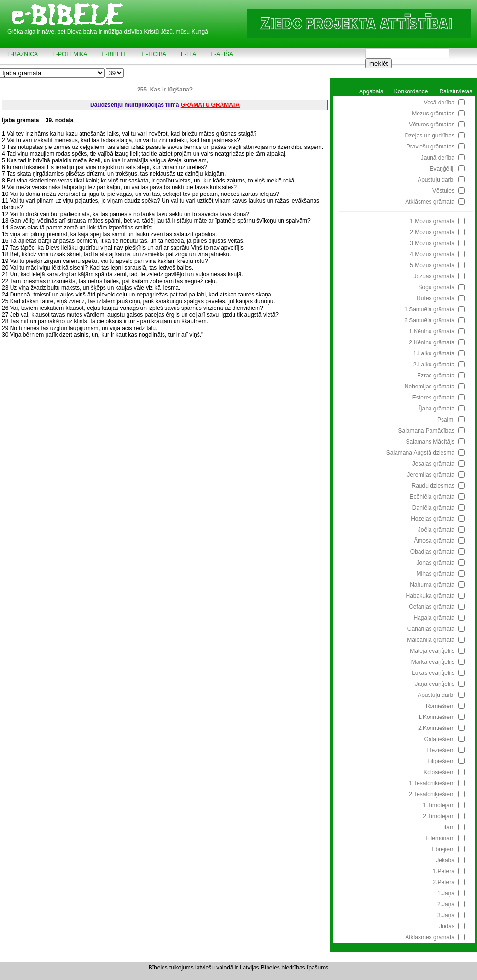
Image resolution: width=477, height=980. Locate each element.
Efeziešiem (440, 750)
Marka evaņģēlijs (433, 662)
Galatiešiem (439, 739)
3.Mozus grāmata (432, 243)
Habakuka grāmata (430, 596)
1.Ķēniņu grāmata (432, 331)
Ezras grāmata (436, 376)
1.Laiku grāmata (434, 353)
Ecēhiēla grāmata (432, 497)
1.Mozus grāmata (432, 221)
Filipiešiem (441, 761)
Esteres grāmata (433, 398)
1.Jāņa (446, 893)
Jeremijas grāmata (431, 475)
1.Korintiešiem (436, 717)
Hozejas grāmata (433, 519)
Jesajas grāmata (433, 464)
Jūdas (447, 926)
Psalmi (446, 420)
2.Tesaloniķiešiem (432, 794)
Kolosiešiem (439, 772)
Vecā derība (439, 103)
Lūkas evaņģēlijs (433, 673)
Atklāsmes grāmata (430, 202)
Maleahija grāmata (431, 640)
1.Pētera (444, 871)
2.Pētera (444, 882)
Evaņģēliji (442, 169)
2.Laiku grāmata (434, 365)
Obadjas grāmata (432, 552)
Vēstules (443, 191)
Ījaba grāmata (437, 409)
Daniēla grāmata (433, 508)
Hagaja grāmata (434, 618)
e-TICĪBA (154, 54)
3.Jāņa (446, 915)
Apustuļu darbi (436, 180)
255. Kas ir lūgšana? (165, 90)
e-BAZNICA (23, 54)
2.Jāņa (446, 904)
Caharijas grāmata (431, 629)
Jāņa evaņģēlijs (435, 684)
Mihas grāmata (436, 574)
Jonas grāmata (436, 563)
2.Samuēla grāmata (429, 320)
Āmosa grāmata (434, 541)
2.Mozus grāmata (432, 232)
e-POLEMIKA (70, 54)
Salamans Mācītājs (430, 442)
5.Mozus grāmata (432, 265)
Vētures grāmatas (432, 125)
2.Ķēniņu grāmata (432, 342)
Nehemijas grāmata (430, 387)
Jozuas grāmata (434, 276)
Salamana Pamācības (426, 431)
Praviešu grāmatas (430, 147)
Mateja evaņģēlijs (432, 651)
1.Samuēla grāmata (429, 309)
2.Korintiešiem (436, 728)
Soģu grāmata (436, 287)
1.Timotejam (439, 805)
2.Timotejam (439, 816)
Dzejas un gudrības (430, 136)
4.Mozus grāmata (432, 254)
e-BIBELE (115, 54)
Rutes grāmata (436, 298)
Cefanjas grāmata (432, 607)
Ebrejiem (443, 849)
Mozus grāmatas (433, 114)
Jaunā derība (438, 158)
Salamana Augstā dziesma (420, 453)
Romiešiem (440, 706)
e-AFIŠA (222, 54)
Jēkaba (445, 860)
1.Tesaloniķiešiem (432, 783)
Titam (447, 827)
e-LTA (188, 54)
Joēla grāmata (436, 530)
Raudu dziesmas (433, 486)
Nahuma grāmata (432, 585)
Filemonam (440, 838)
